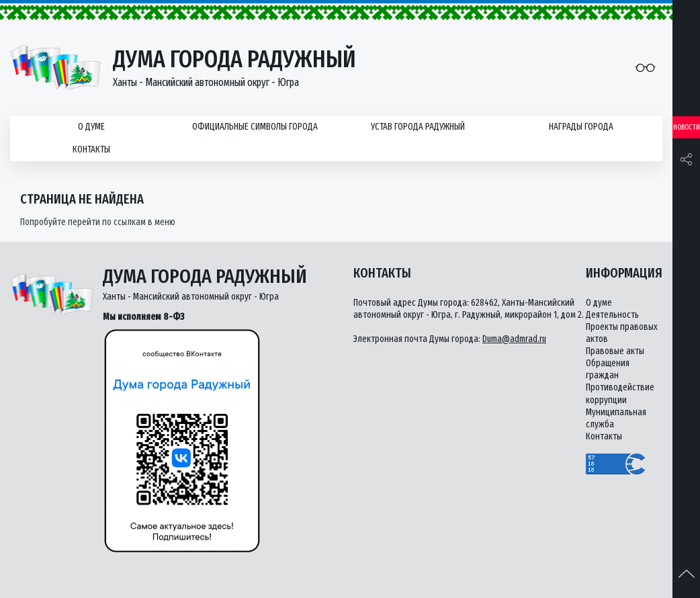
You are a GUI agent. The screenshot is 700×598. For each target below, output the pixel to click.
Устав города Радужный (418, 127)
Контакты (91, 149)
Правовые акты (615, 351)
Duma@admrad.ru (514, 339)
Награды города (581, 127)
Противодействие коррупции (620, 393)
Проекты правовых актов (622, 333)
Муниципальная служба (616, 418)
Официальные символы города (255, 127)
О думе (91, 127)
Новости (687, 127)
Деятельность (612, 315)
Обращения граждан (608, 369)
